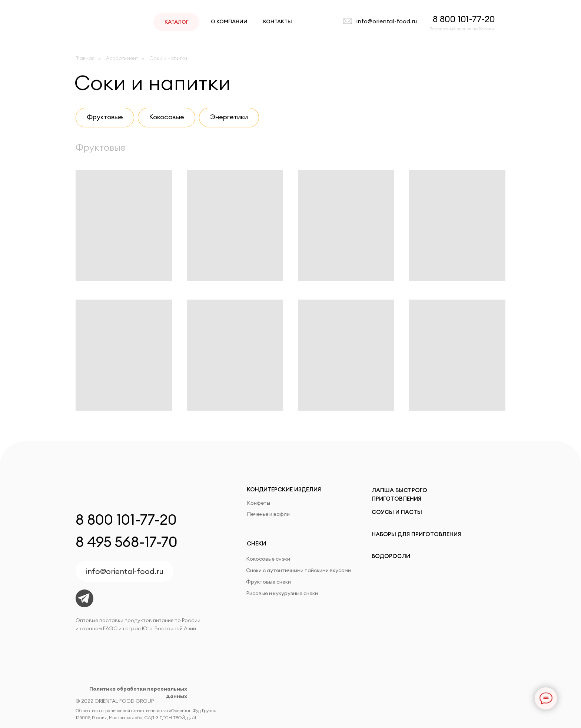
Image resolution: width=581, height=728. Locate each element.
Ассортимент (122, 58)
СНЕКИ (256, 543)
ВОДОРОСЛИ (391, 556)
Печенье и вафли (268, 514)
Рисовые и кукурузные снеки (282, 593)
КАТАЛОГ (177, 22)
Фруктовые (105, 117)
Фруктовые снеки (268, 582)
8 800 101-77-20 (464, 19)
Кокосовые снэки (268, 559)
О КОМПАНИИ (229, 21)
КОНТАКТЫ (278, 21)
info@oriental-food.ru (387, 21)
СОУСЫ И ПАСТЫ (397, 512)
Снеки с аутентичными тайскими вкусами (298, 570)
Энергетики (229, 117)
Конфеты (258, 503)
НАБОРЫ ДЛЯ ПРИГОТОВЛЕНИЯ (416, 534)
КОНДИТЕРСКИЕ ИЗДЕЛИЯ (284, 489)
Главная (85, 58)
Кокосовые (167, 117)
